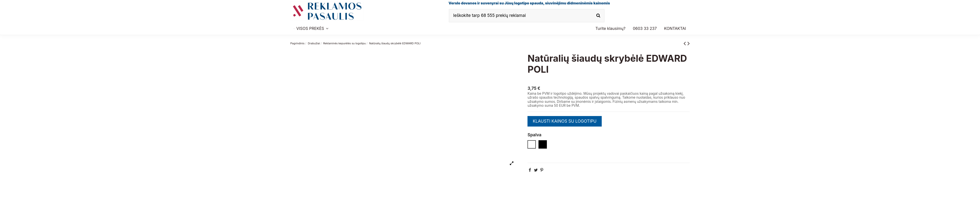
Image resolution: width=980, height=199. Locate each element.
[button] (645, 28)
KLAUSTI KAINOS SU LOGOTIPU (565, 121)
